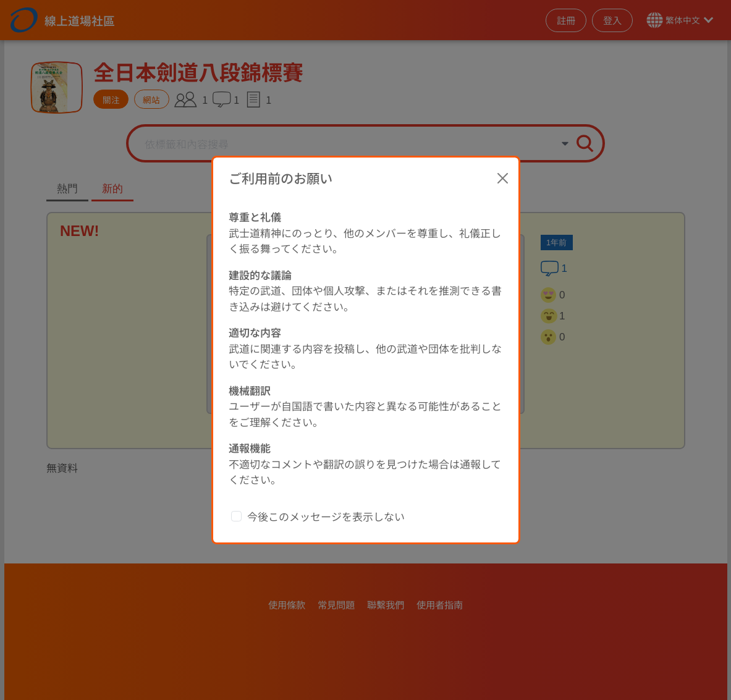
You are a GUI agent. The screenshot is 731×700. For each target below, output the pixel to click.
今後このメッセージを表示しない (326, 496)
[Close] (502, 158)
